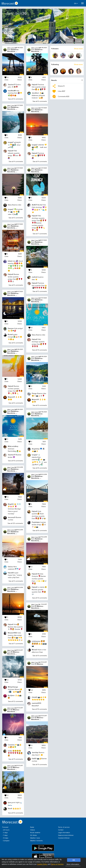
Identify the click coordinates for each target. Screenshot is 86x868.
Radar (32, 827)
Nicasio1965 (12, 633)
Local (78, 41)
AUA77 (34, 205)
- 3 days (5, 833)
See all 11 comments (16, 759)
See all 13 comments (39, 350)
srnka (10, 751)
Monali (34, 650)
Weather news (35, 838)
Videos (33, 830)
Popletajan (36, 522)
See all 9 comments (40, 405)
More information (73, 864)
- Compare (6, 841)
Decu (10, 205)
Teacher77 (12, 84)
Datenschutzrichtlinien (66, 835)
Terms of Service (57, 864)
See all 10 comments (15, 461)
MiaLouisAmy (13, 446)
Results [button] (54, 80)
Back (9, 40)
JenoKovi (35, 93)
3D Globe (33, 835)
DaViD (34, 758)
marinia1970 (36, 703)
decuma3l (12, 517)
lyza (9, 802)
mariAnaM (12, 91)
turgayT (11, 142)
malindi (35, 277)
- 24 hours (6, 830)
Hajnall (11, 151)
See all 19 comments (39, 709)
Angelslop (36, 449)
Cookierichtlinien (64, 838)
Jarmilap (35, 752)
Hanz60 (11, 573)
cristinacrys (36, 641)
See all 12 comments (15, 99)
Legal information (64, 833)
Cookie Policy (42, 864)
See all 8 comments (40, 468)
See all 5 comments (16, 218)
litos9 (10, 808)
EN (76, 4)
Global (70, 41)
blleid (10, 261)
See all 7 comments (16, 644)
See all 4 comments (16, 162)
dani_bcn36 (12, 48)
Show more (78, 49)
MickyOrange (13, 687)
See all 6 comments (16, 343)
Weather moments (36, 841)
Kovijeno (11, 695)
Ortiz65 (35, 697)
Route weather (35, 833)
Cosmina (11, 745)
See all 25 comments (15, 523)
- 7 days (5, 835)
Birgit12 (11, 504)
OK (74, 860)
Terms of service (64, 827)
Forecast (5, 827)
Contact (61, 830)
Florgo (34, 393)
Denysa (11, 328)
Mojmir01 (11, 397)
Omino (10, 567)
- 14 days (5, 838)
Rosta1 (10, 334)
